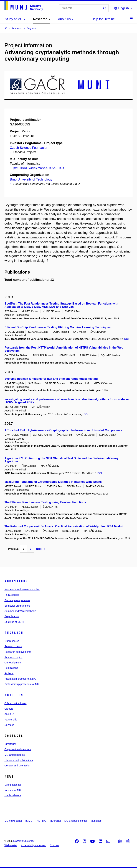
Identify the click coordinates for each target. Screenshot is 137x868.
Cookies (54, 845)
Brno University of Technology (31, 179)
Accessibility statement (34, 845)
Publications (11, 668)
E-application (12, 616)
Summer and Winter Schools (20, 611)
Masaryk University (24, 841)
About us (14, 695)
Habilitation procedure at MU (20, 679)
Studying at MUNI (14, 622)
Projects (9, 673)
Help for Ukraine (103, 19)
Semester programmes (17, 606)
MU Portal (55, 821)
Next (40, 549)
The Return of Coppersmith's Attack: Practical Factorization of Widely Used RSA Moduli (64, 526)
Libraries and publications (19, 760)
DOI (127, 339)
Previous (12, 549)
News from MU (13, 790)
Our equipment (13, 663)
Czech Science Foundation (29, 148)
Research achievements (18, 652)
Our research (12, 641)
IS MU (29, 821)
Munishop (96, 821)
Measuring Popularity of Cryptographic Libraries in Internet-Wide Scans (53, 482)
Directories (10, 744)
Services (9, 725)
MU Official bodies (15, 755)
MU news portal (13, 821)
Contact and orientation (17, 766)
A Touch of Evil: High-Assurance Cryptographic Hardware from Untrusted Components (63, 430)
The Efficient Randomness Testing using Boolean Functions (45, 502)
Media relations (13, 795)
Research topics (13, 657)
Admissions (16, 581)
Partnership (11, 720)
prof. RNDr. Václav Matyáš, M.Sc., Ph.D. (39, 168)
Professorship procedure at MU (22, 684)
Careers (9, 709)
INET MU (41, 821)
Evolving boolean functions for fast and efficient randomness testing (51, 379)
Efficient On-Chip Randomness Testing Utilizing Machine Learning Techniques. (58, 327)
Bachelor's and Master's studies (22, 589)
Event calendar (13, 785)
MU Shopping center (76, 821)
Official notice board (15, 703)
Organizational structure (18, 749)
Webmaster (11, 845)
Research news (13, 646)
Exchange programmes (17, 600)
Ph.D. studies (12, 595)
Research (14, 633)
